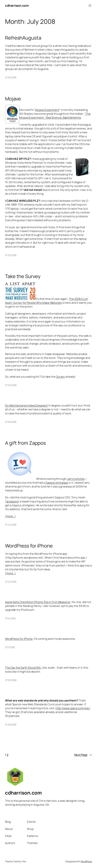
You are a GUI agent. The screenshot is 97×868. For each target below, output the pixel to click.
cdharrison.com (17, 6)
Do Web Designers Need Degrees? (27, 405)
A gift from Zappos (25, 443)
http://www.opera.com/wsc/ (73, 708)
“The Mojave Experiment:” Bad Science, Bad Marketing (55, 116)
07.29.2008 (11, 385)
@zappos (12, 501)
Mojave (13, 99)
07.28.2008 (11, 422)
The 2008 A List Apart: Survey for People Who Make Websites (46, 301)
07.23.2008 (11, 525)
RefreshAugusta (23, 38)
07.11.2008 (10, 647)
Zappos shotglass (57, 483)
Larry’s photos (76, 479)
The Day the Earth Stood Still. (23, 668)
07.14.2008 (10, 618)
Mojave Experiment (47, 110)
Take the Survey (23, 276)
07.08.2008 (11, 725)
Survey (60, 377)
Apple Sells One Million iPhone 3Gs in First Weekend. (38, 602)
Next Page (83, 755)
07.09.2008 (11, 680)
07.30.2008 (11, 77)
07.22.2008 (11, 582)
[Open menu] (90, 6)
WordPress (86, 861)
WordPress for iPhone (29, 546)
